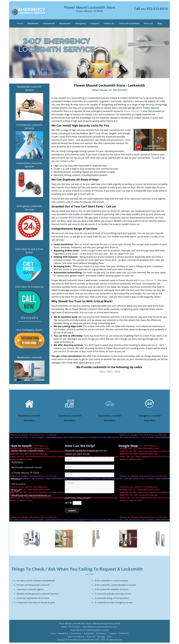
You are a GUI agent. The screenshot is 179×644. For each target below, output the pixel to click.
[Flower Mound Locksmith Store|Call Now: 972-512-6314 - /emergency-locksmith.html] (150, 403)
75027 (110, 372)
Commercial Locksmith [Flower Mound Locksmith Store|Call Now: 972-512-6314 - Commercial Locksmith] (69, 416)
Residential (33, 23)
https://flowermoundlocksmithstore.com (100, 627)
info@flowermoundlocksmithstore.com (31, 496)
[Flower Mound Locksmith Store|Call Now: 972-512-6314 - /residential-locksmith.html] (29, 403)
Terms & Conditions (76, 637)
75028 (117, 372)
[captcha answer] (77, 503)
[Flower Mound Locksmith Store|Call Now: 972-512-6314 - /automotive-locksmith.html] (110, 403)
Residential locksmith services (29, 88)
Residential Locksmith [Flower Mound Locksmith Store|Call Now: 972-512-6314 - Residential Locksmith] (29, 416)
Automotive (65, 23)
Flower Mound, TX (102, 90)
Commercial (49, 23)
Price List (149, 23)
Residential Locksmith (29, 357)
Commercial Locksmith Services (29, 126)
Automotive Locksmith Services (29, 165)
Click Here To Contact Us (29, 287)
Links (109, 637)
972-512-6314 (157, 9)
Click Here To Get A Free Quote (29, 251)
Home (20, 23)
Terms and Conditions (129, 23)
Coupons (95, 23)
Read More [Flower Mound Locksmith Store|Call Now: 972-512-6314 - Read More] (29, 420)
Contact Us (109, 23)
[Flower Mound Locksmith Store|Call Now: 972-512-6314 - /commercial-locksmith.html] (69, 403)
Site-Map (101, 637)
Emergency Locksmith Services (29, 208)
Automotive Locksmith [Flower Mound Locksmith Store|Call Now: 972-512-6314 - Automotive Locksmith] (110, 416)
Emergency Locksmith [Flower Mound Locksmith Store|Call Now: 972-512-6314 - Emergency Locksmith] (150, 416)
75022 (102, 372)
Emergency (81, 23)
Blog (160, 23)
